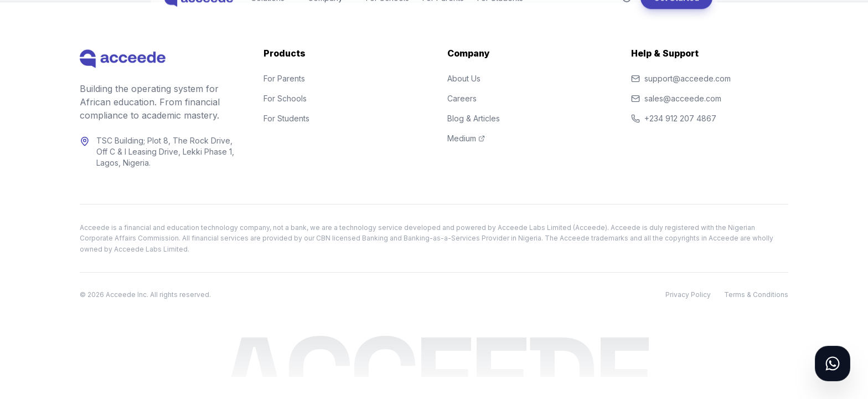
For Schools (285, 98)
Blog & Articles (474, 118)
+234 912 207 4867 (674, 118)
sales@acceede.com (676, 98)
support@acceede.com (681, 78)
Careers (462, 98)
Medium (466, 138)
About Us (464, 78)
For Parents (284, 78)
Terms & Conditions (756, 295)
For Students (286, 118)
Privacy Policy (688, 295)
